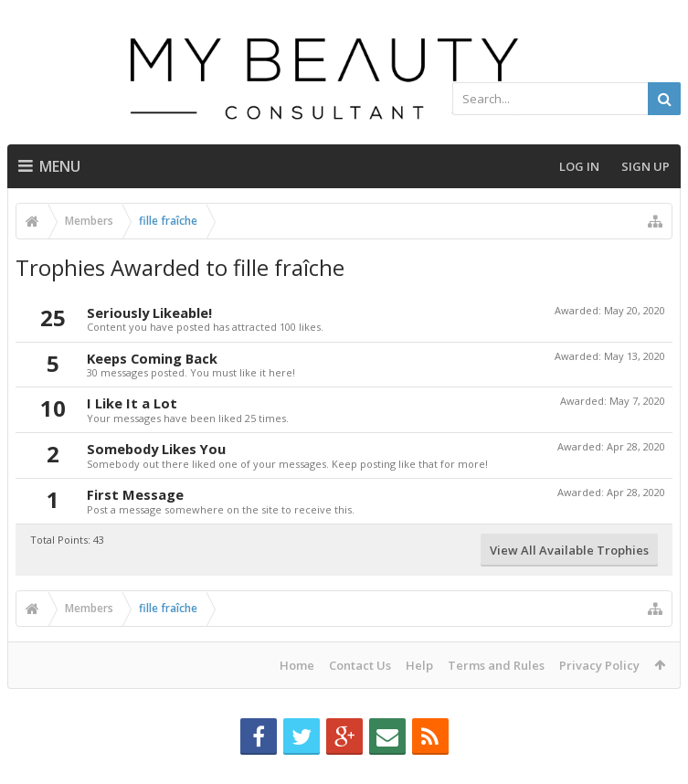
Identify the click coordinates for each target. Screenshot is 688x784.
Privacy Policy (599, 665)
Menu (49, 166)
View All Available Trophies (569, 550)
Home (297, 665)
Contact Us (360, 665)
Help (419, 665)
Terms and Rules (496, 665)
